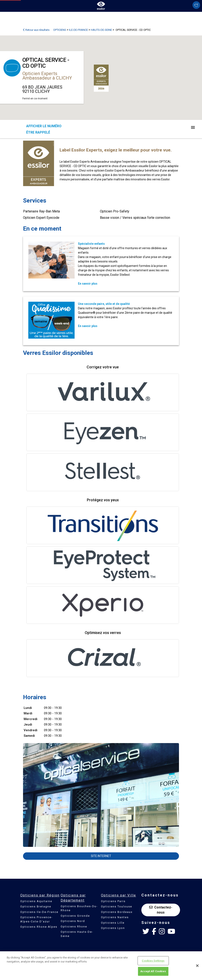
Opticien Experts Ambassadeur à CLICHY (47, 76)
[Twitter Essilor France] (146, 931)
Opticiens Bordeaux (117, 912)
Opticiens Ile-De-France (39, 912)
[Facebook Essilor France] (154, 931)
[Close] (197, 966)
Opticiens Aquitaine (36, 901)
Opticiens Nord (73, 921)
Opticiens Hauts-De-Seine (77, 934)
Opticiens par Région (40, 895)
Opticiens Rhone (74, 927)
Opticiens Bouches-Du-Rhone (79, 908)
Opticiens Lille (113, 923)
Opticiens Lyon (113, 928)
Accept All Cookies (153, 971)
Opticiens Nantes (115, 917)
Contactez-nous (161, 910)
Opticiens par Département (73, 898)
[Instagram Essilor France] (162, 931)
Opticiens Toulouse (117, 906)
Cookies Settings (153, 961)
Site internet (101, 856)
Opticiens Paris (113, 901)
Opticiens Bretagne (36, 906)
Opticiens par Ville (119, 895)
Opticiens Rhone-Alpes (39, 927)
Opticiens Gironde (75, 916)
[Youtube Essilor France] (171, 931)
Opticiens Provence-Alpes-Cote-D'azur (36, 919)
